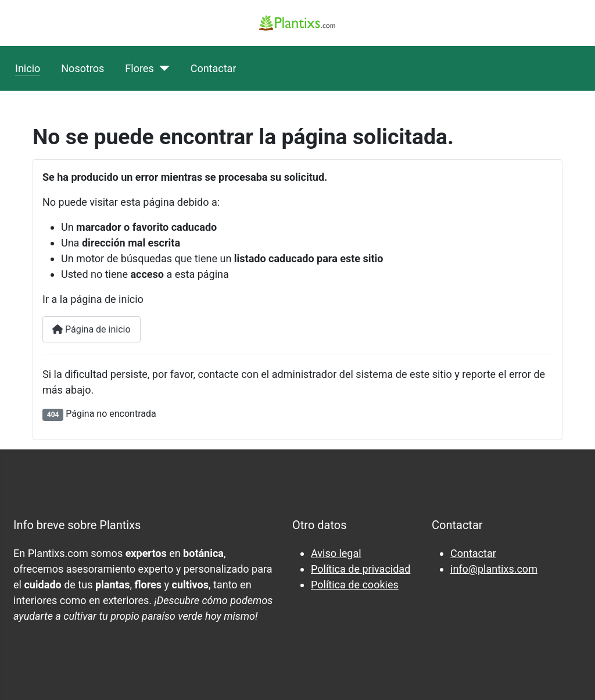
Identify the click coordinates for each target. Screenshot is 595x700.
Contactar (214, 68)
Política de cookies (355, 585)
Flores (139, 68)
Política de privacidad (361, 569)
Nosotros (83, 68)
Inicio (28, 68)
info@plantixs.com (494, 569)
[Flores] (162, 68)
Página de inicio (92, 329)
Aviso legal (336, 553)
